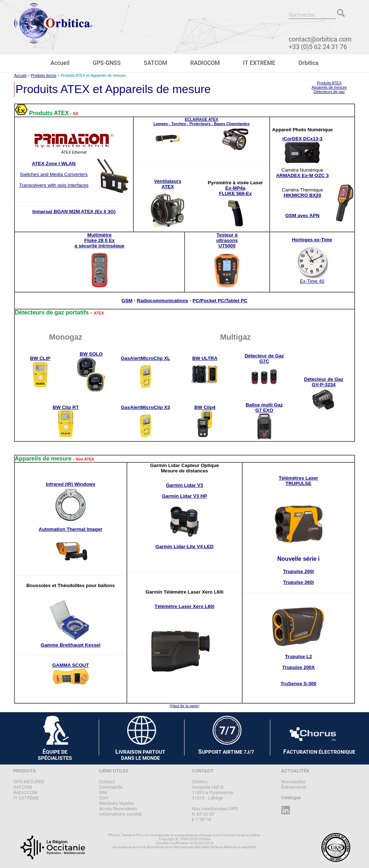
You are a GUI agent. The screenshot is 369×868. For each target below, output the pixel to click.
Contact (107, 782)
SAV (103, 792)
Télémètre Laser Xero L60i (184, 606)
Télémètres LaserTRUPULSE (298, 481)
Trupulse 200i (299, 571)
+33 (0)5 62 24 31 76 (318, 47)
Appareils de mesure (329, 87)
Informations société (120, 814)
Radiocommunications (163, 301)
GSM (127, 301)
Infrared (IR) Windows (71, 484)
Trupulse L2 (299, 656)
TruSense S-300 (299, 684)
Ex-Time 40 (312, 281)
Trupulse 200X (298, 667)
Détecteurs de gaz (329, 92)
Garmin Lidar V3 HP (184, 496)
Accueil (60, 63)
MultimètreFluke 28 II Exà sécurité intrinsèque (99, 240)
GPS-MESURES (29, 782)
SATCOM (155, 63)
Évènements (294, 787)
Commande (111, 787)
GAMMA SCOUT (71, 665)
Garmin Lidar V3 (185, 485)
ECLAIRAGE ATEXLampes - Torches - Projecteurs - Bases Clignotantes (202, 122)
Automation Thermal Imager (70, 529)
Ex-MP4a (235, 188)
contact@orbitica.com (320, 39)
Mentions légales (117, 803)
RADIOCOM (205, 63)
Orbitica (308, 63)
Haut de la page (184, 706)
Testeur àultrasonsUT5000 (227, 240)
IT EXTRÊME (259, 63)
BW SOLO (91, 354)
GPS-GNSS (107, 63)
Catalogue (291, 798)
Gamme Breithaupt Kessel (71, 645)
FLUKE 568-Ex (235, 193)
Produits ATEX (329, 83)
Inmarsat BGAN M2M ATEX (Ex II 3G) (74, 212)
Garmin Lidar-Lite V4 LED (184, 547)
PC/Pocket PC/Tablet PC (220, 301)
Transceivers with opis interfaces (54, 185)
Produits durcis (44, 75)
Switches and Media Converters (54, 174)
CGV (104, 798)
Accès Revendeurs (118, 809)
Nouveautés (293, 782)
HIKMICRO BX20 (302, 195)
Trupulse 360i (299, 582)
